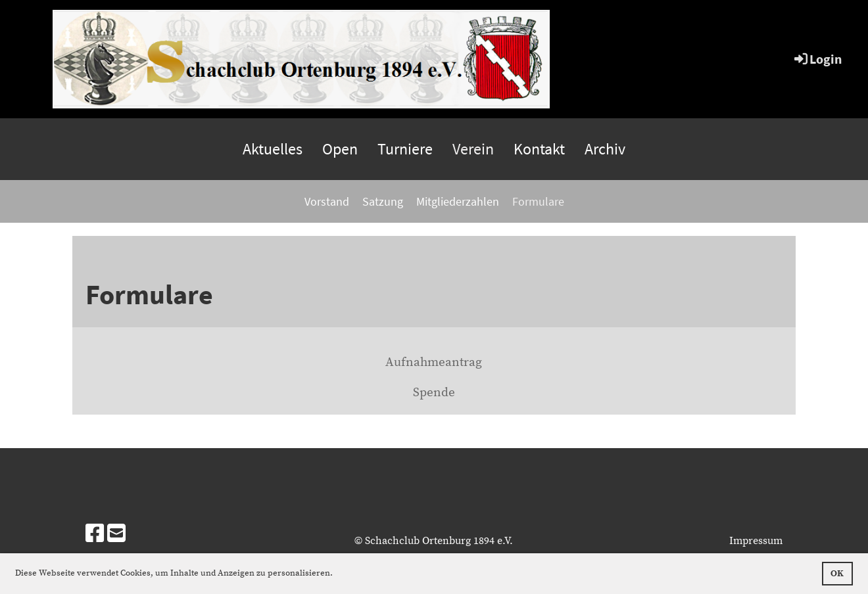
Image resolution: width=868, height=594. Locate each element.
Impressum (756, 541)
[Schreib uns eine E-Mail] (116, 535)
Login (817, 59)
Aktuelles (273, 149)
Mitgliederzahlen (458, 201)
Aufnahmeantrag (434, 362)
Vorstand (327, 201)
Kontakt (539, 149)
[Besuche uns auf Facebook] (95, 535)
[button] (336, 574)
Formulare (538, 201)
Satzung (383, 201)
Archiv (605, 149)
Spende (434, 392)
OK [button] (837, 574)
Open (340, 149)
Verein (473, 149)
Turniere (405, 149)
